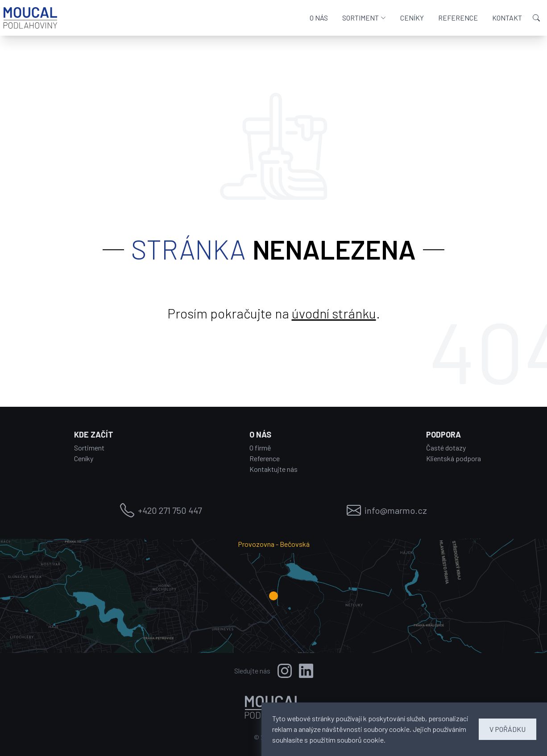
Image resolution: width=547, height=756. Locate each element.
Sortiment (89, 448)
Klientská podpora (454, 458)
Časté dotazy (446, 448)
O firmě (260, 448)
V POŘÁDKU (508, 729)
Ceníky (84, 458)
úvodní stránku (334, 313)
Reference (265, 458)
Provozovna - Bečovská (274, 544)
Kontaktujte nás (273, 469)
